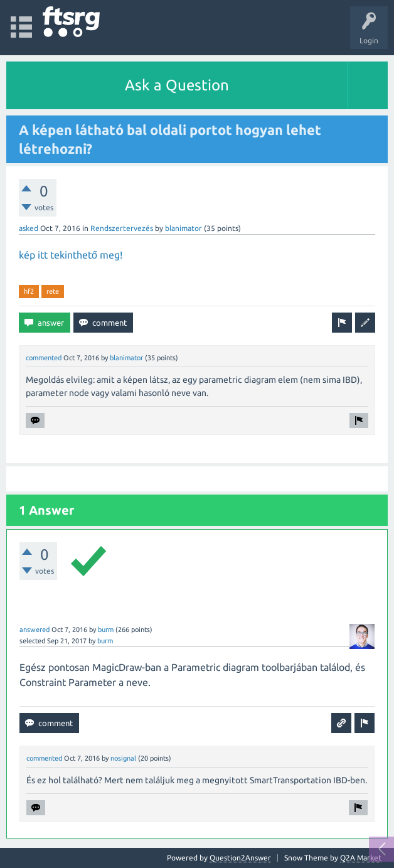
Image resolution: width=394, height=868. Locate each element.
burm (106, 630)
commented (44, 358)
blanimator (184, 228)
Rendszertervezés (122, 228)
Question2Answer (240, 858)
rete (53, 291)
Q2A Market (361, 858)
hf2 (29, 291)
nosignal (123, 758)
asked (29, 228)
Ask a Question (177, 85)
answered (35, 630)
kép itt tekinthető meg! (71, 255)
